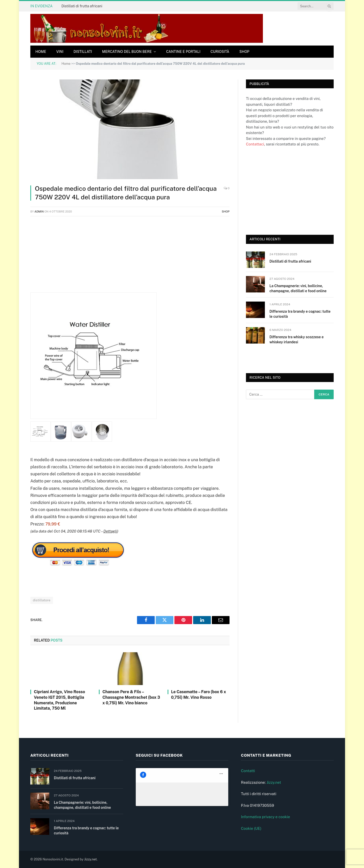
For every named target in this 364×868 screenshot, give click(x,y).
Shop (244, 52)
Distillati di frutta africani (82, 6)
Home (41, 52)
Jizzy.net (274, 782)
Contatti (248, 771)
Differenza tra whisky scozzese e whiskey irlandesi (297, 340)
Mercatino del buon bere (127, 52)
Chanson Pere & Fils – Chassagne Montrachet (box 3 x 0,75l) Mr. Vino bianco (131, 697)
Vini (60, 52)
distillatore (42, 600)
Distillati (83, 52)
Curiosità (220, 52)
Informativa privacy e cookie (265, 817)
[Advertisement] (130, 257)
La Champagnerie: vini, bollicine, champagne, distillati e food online (298, 288)
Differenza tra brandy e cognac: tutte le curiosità (300, 314)
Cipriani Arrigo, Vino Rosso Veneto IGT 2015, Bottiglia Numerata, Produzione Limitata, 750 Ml (59, 700)
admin (39, 211)
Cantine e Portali (183, 52)
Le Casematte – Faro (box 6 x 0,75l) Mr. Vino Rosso (199, 695)
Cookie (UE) (251, 828)
